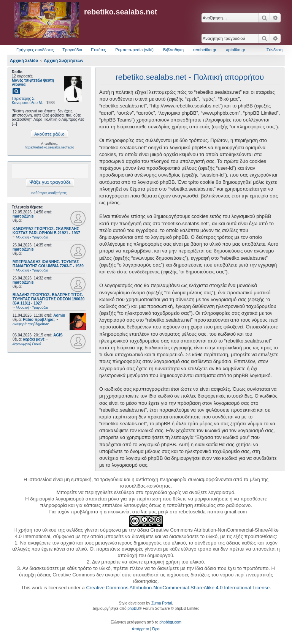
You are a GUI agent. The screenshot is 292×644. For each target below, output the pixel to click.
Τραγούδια (72, 50)
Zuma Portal (162, 603)
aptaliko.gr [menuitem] (236, 50)
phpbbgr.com (170, 622)
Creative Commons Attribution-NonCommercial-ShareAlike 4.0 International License (178, 588)
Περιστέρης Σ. (24, 99)
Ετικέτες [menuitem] (98, 50)
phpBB (133, 608)
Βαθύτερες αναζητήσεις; (49, 193)
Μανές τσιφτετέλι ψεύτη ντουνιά (33, 82)
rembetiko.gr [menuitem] (205, 50)
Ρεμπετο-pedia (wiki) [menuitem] (134, 50)
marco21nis (23, 216)
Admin (59, 315)
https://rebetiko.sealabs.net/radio (49, 147)
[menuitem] (140, 629)
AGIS (58, 335)
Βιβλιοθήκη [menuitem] (173, 50)
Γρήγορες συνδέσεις (35, 50)
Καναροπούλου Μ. (27, 103)
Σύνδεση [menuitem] (275, 50)
